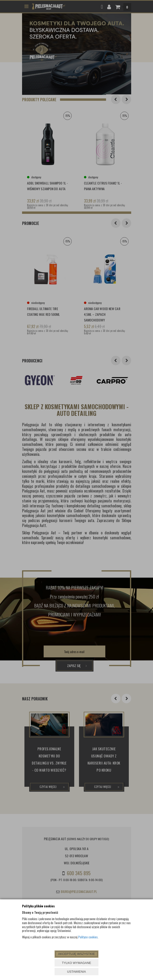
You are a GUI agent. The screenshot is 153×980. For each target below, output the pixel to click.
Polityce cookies (88, 937)
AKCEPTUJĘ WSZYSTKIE (76, 954)
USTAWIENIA (76, 972)
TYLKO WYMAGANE (77, 963)
